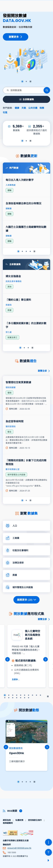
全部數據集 (27, 99)
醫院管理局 (11, 437)
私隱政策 (19, 820)
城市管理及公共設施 (16, 485)
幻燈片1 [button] (22, 81)
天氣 (24, 108)
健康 (17, 108)
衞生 (9, 443)
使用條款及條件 (35, 820)
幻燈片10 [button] (40, 695)
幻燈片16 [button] (25, 698)
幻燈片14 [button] (17, 698)
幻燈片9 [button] (36, 695)
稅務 (42, 108)
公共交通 (33, 108)
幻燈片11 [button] (5, 698)
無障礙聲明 (8, 823)
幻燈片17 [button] (29, 698)
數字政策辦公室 (13, 480)
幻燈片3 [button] (13, 695)
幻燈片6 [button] (25, 695)
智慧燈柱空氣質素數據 (18, 393)
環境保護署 (11, 398)
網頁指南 (7, 820)
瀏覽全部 (44, 382)
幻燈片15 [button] (21, 698)
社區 (5, 112)
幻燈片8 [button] (33, 695)
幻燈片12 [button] (9, 698)
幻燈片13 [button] (13, 698)
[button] (26, 811)
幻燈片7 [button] (29, 695)
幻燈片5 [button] (21, 695)
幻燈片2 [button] (26, 81)
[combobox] (24, 90)
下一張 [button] (46, 659)
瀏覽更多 (16, 37)
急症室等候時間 (15, 432)
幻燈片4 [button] (17, 695)
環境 (9, 404)
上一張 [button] (7, 659)
